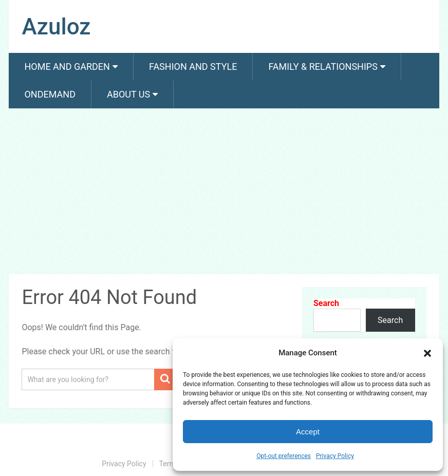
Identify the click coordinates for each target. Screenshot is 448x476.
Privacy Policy (335, 456)
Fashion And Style (193, 66)
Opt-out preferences (284, 456)
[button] (427, 353)
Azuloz (56, 27)
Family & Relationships (323, 66)
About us (128, 94)
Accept (308, 432)
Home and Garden (67, 66)
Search (326, 303)
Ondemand (50, 94)
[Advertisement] (224, 193)
